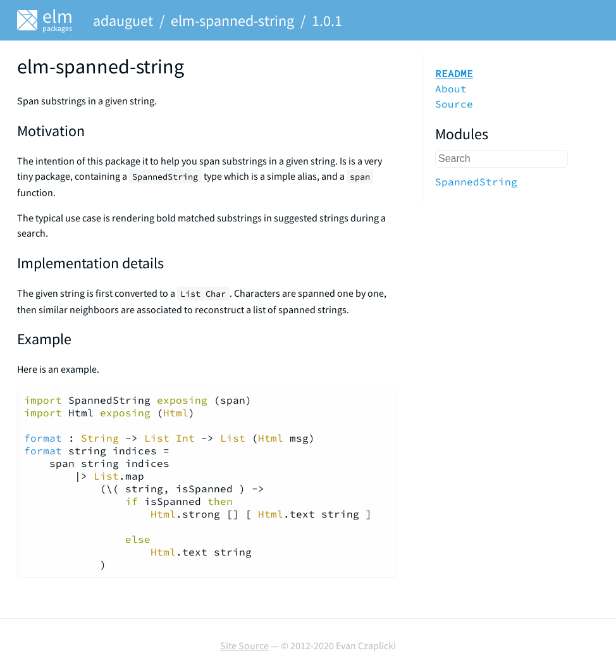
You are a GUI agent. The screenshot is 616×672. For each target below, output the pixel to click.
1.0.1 (327, 21)
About (451, 89)
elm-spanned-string (232, 21)
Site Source (244, 645)
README (454, 73)
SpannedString (476, 182)
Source (454, 104)
